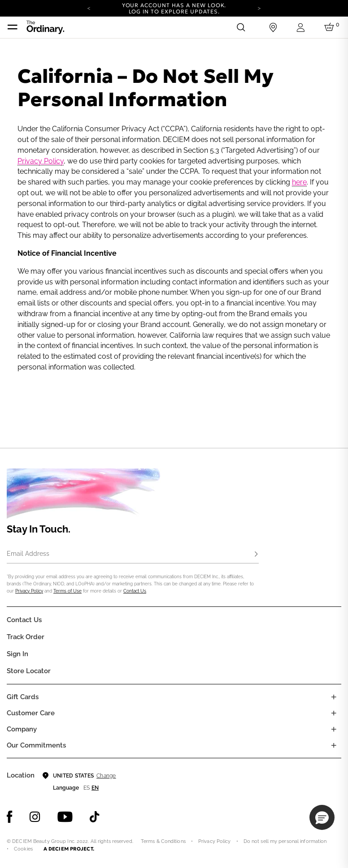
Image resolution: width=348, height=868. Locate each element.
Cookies (23, 849)
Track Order (26, 637)
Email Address (28, 554)
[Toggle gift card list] (334, 697)
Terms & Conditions (163, 841)
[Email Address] (133, 554)
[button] (322, 817)
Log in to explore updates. (174, 11)
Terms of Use (67, 591)
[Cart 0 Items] (331, 27)
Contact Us (135, 591)
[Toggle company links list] (334, 729)
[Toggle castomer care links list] (334, 713)
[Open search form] (241, 27)
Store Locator (29, 671)
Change (106, 776)
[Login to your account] (302, 28)
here (299, 182)
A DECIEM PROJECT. (69, 849)
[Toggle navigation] (13, 27)
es (87, 788)
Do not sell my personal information (285, 841)
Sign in (17, 654)
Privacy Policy (41, 161)
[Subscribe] (256, 554)
